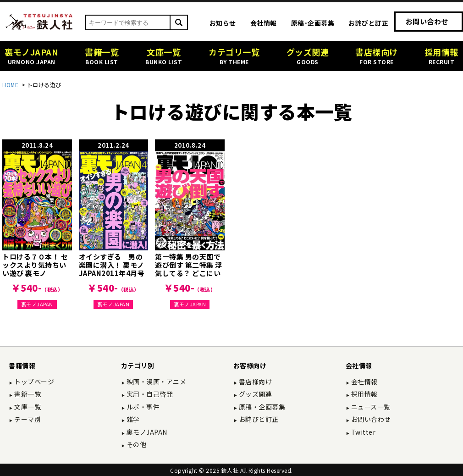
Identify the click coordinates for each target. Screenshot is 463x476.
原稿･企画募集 (313, 23)
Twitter (362, 432)
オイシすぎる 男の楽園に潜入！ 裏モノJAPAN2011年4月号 (112, 265)
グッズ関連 (254, 394)
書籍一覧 (27, 394)
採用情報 (364, 394)
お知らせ (223, 23)
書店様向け (254, 382)
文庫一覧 (27, 407)
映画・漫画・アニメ (155, 382)
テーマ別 (27, 419)
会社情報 (264, 23)
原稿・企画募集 (261, 407)
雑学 (132, 419)
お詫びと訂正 (368, 23)
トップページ (34, 382)
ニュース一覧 (370, 407)
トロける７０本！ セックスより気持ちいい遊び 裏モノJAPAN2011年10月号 (35, 273)
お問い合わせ (427, 21)
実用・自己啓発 (149, 394)
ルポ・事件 (142, 407)
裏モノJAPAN (37, 304)
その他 (135, 444)
